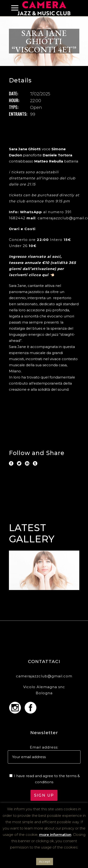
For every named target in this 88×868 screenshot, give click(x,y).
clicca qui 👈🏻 (42, 275)
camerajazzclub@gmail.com (44, 676)
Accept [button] (45, 861)
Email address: (44, 747)
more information (55, 835)
